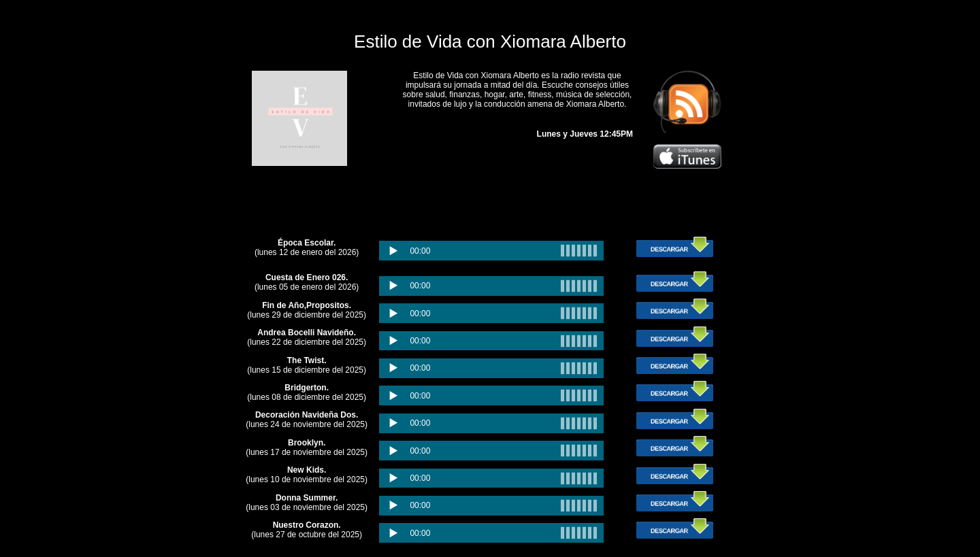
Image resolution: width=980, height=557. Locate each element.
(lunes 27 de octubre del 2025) (307, 530)
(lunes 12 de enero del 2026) (307, 248)
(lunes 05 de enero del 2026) (307, 282)
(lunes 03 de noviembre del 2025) (307, 503)
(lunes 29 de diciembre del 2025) (307, 310)
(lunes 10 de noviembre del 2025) (307, 475)
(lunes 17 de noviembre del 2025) (307, 448)
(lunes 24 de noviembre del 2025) (307, 420)
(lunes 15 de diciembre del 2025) (307, 365)
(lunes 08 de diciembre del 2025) (307, 392)
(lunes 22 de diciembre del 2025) (307, 337)
